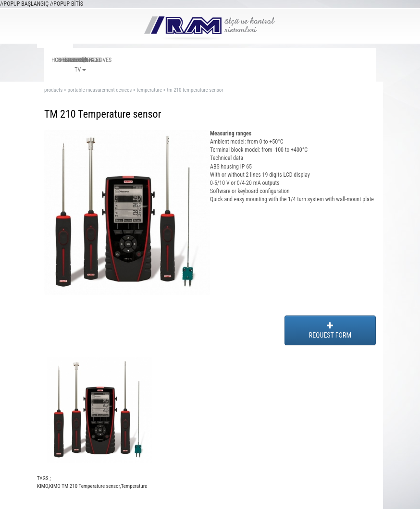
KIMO (43, 486)
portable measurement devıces (99, 90)
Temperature (134, 486)
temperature (149, 90)
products (53, 90)
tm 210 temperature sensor (195, 90)
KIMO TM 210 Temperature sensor (84, 486)
